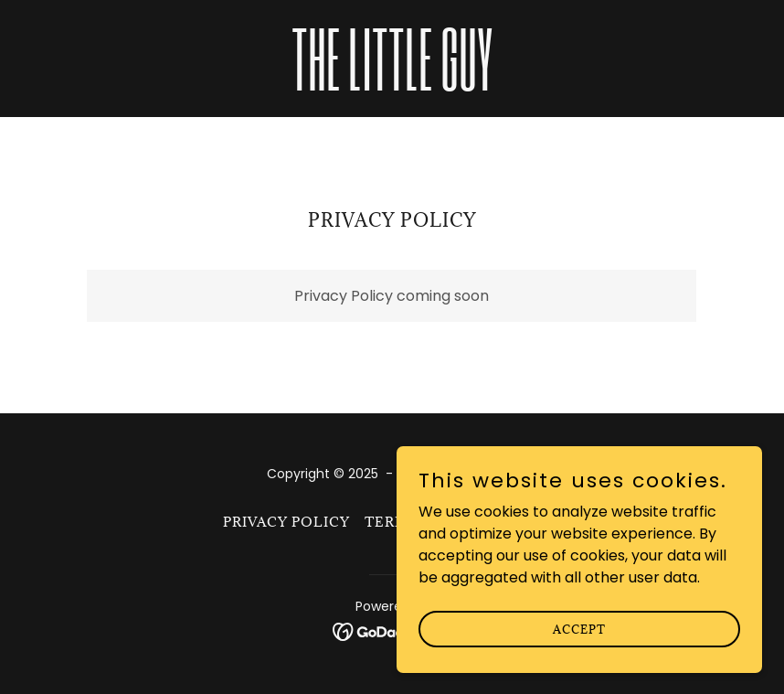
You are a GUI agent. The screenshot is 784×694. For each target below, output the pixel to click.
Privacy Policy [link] (286, 522)
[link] (392, 85)
